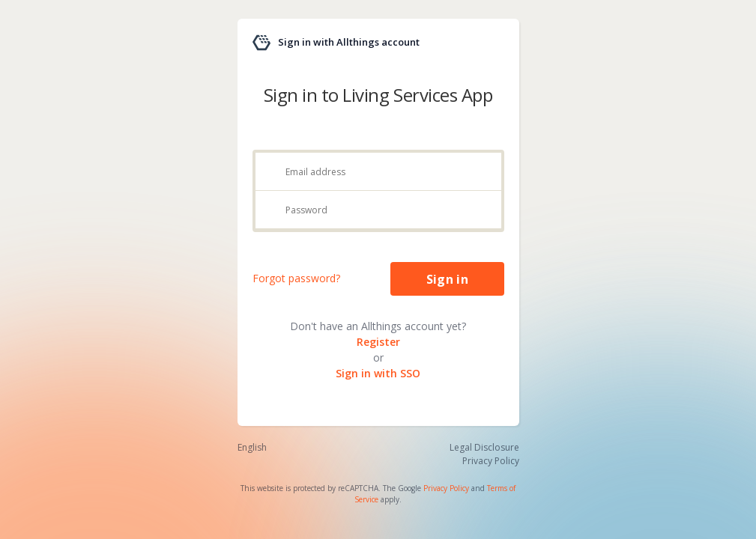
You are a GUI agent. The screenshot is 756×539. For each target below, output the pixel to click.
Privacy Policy (446, 488)
